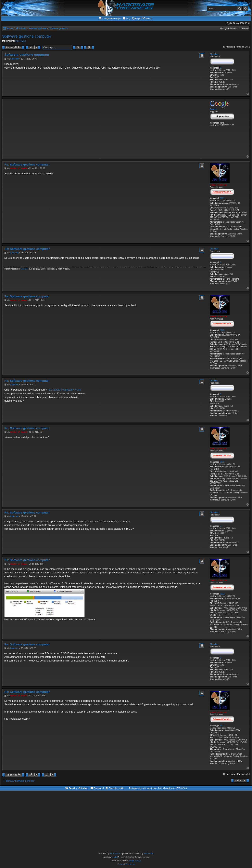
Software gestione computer (27, 36)
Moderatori (21, 41)
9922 (222, 198)
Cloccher (214, 54)
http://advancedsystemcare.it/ (64, 390)
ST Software (115, 854)
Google (213, 109)
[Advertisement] (105, 127)
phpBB (115, 857)
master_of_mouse (218, 185)
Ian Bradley (149, 854)
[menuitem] (126, 19)
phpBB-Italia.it (135, 861)
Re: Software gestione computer (27, 164)
